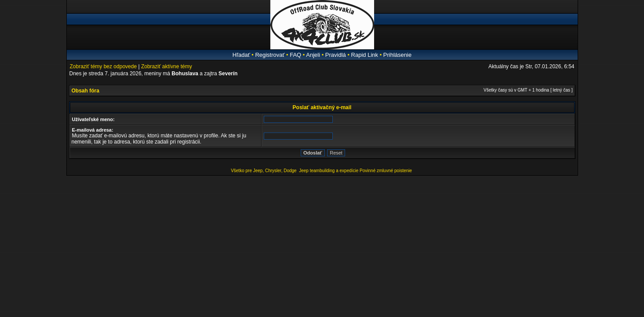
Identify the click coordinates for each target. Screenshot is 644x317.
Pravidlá (336, 55)
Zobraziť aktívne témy (167, 66)
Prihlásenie (397, 55)
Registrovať (270, 55)
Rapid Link (365, 55)
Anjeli (313, 55)
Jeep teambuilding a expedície (329, 171)
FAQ (295, 55)
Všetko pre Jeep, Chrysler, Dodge (264, 171)
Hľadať (241, 55)
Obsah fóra (86, 91)
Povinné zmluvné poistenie (386, 171)
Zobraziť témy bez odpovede (104, 66)
